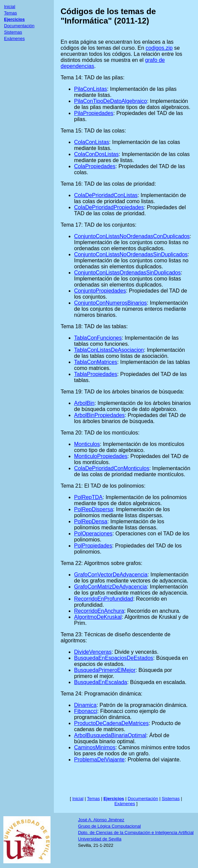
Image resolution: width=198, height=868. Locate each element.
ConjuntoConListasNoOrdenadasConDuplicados (132, 236)
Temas (10, 13)
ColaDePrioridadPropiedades (109, 207)
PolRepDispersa (94, 509)
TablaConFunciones (98, 338)
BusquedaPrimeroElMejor (105, 670)
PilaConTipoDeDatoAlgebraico (110, 101)
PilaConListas (91, 89)
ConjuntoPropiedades (100, 291)
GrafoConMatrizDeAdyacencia (110, 587)
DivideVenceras (93, 652)
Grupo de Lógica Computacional (109, 826)
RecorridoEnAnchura (99, 611)
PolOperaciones (93, 534)
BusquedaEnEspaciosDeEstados (114, 658)
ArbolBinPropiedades (99, 415)
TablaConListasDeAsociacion (109, 350)
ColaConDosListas (96, 154)
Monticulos (87, 444)
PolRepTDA (88, 497)
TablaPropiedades (96, 374)
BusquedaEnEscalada (101, 682)
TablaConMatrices (96, 362)
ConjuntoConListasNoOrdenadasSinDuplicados (131, 254)
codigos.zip (159, 48)
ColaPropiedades (95, 166)
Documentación (19, 26)
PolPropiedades (93, 546)
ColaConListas (92, 142)
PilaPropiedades (94, 113)
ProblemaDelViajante (99, 760)
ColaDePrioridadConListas (106, 195)
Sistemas (13, 32)
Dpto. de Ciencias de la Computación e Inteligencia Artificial (136, 833)
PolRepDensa (91, 521)
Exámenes (14, 39)
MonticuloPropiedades (101, 456)
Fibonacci (86, 711)
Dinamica (85, 705)
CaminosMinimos (95, 747)
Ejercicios (14, 19)
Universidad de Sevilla (100, 839)
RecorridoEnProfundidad (104, 599)
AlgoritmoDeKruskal (98, 617)
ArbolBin (84, 403)
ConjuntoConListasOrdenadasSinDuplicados (127, 273)
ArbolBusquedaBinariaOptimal (110, 735)
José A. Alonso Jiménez (101, 820)
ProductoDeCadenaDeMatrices (111, 723)
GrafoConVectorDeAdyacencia (111, 575)
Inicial (10, 7)
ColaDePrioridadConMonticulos (112, 468)
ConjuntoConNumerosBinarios (110, 303)
